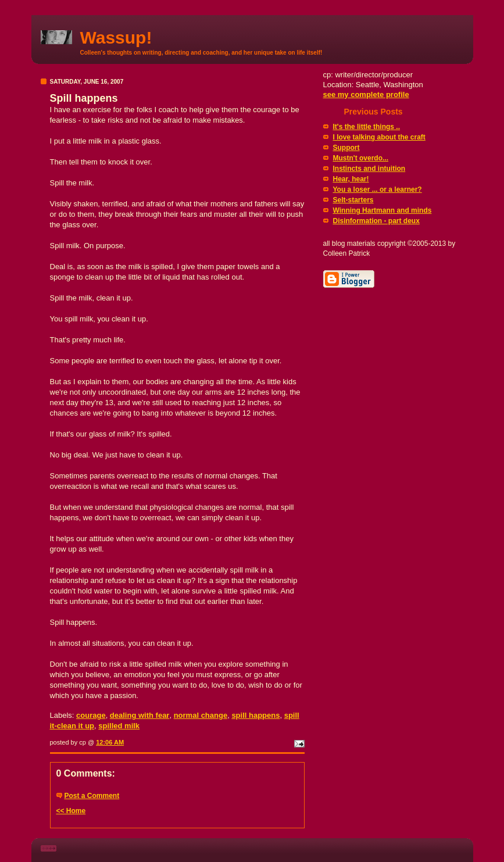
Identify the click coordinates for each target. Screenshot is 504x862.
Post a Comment (92, 796)
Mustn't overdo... (361, 158)
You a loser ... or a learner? (378, 189)
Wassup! (116, 37)
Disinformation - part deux (376, 221)
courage (91, 715)
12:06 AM (110, 742)
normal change (201, 715)
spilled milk (119, 726)
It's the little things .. (367, 127)
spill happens (255, 715)
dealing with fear (140, 715)
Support (346, 148)
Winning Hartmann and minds (383, 210)
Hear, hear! (351, 179)
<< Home (71, 811)
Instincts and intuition (369, 169)
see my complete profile (366, 94)
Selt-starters (353, 200)
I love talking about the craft (379, 137)
